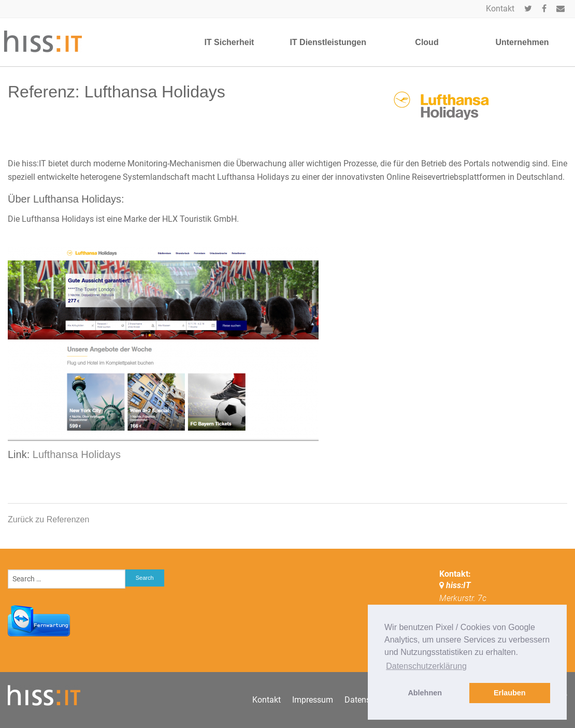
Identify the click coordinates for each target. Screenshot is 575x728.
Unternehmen (522, 42)
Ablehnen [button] (425, 693)
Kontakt (500, 9)
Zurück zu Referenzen (48, 519)
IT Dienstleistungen (328, 42)
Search (145, 578)
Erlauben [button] (510, 693)
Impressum (313, 700)
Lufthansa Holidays (77, 454)
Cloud (427, 42)
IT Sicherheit (229, 42)
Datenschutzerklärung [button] (426, 666)
